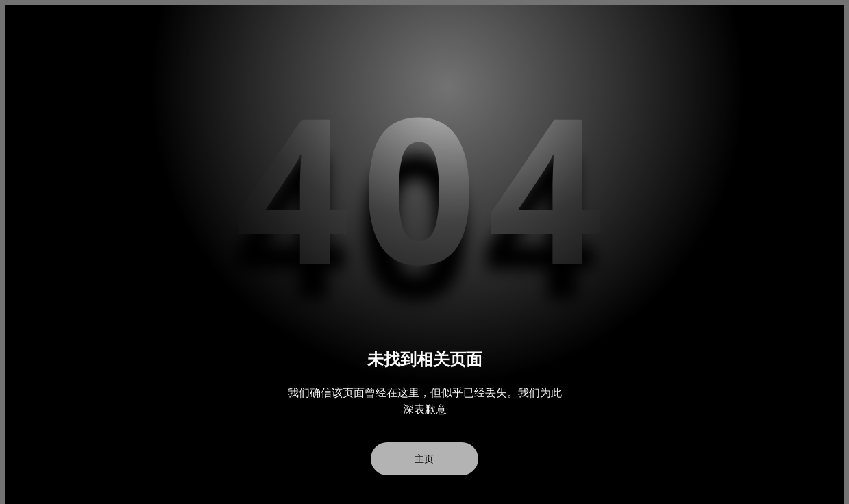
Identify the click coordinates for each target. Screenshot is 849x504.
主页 (425, 459)
